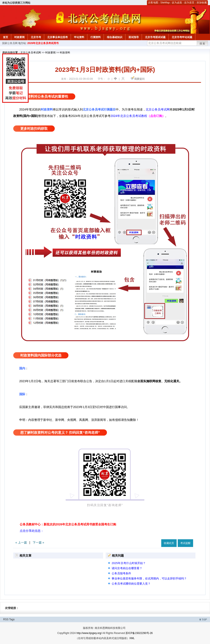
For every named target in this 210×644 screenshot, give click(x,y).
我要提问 (139, 79)
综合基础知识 (115, 37)
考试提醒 (185, 543)
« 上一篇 (21, 542)
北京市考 (36, 37)
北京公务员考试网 (31, 53)
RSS (6, 619)
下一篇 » (38, 542)
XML (132, 638)
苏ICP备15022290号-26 (139, 633)
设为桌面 (177, 3)
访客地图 (153, 3)
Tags (12, 619)
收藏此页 (169, 543)
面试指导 (134, 37)
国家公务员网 (10, 43)
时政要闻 (19, 37)
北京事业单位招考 (58, 37)
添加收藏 (202, 3)
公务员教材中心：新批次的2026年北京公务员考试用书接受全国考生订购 (68, 524)
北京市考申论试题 (182, 37)
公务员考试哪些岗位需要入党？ (131, 584)
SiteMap (165, 3)
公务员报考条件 (121, 573)
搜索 (203, 44)
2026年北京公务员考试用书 (43, 43)
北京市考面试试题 (155, 37)
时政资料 (65, 53)
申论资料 (79, 37)
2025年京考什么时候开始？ (129, 563)
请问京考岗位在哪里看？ (127, 568)
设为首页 (189, 3)
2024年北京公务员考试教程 (129, 116)
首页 (6, 37)
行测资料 (96, 37)
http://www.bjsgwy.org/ (89, 633)
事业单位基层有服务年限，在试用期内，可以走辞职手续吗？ (149, 578)
